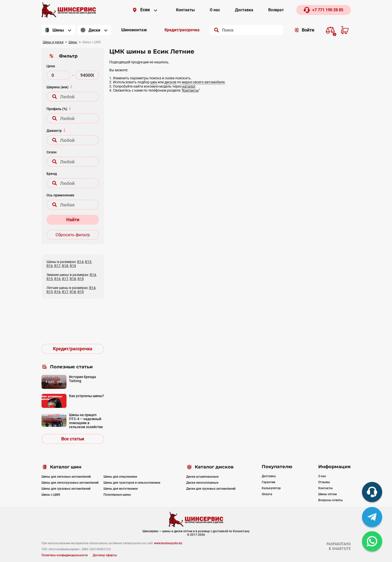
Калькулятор (271, 488)
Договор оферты (105, 555)
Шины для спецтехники (120, 477)
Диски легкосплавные (202, 483)
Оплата (267, 494)
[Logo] (69, 10)
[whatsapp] (372, 541)
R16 (50, 266)
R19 (73, 266)
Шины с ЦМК (51, 495)
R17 (57, 266)
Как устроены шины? (86, 396)
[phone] (372, 492)
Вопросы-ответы (330, 500)
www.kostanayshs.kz (168, 543)
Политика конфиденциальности (65, 555)
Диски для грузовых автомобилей (211, 489)
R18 (65, 266)
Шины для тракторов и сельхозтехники (132, 483)
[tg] (372, 517)
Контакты (190, 90)
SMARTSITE (341, 549)
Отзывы (324, 482)
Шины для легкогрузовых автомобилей (70, 483)
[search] (216, 30)
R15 (88, 262)
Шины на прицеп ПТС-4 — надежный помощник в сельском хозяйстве (86, 421)
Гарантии (268, 482)
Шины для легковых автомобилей (66, 477)
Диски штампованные (202, 477)
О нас (322, 476)
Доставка (269, 476)
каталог (189, 86)
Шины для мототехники (121, 489)
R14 (80, 262)
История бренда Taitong (82, 379)
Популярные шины (117, 495)
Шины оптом (327, 494)
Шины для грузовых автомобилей (66, 489)
